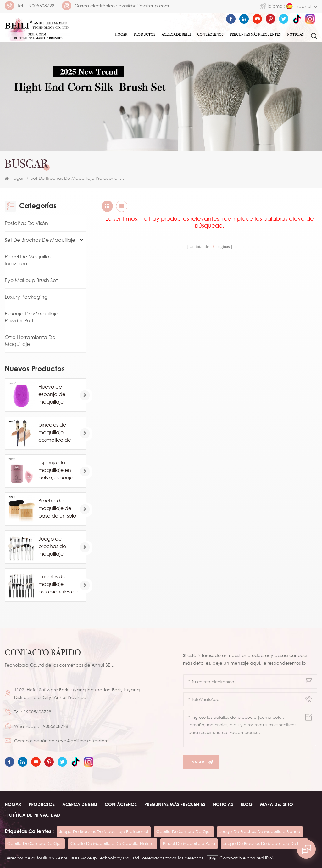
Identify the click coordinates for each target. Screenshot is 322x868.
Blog (247, 804)
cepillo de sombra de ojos (184, 831)
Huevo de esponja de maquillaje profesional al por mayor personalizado (55, 394)
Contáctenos (210, 34)
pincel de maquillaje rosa (189, 843)
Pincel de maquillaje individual (29, 260)
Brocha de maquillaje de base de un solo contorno (57, 508)
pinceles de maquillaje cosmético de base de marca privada (57, 433)
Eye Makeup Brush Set (31, 280)
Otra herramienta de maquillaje (30, 341)
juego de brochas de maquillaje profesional (104, 831)
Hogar (121, 34)
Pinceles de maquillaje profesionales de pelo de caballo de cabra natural (58, 584)
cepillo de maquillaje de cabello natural (113, 843)
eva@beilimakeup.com (144, 6)
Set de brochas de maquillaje (40, 240)
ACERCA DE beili (80, 804)
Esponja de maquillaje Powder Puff (31, 317)
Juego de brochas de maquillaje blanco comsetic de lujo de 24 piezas (58, 547)
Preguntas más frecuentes (255, 34)
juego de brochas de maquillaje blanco (260, 831)
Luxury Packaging (26, 297)
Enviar (201, 762)
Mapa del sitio (277, 804)
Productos (144, 34)
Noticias (295, 34)
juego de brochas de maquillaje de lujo (264, 843)
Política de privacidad (33, 815)
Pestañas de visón (26, 223)
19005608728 (41, 6)
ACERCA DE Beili (176, 34)
